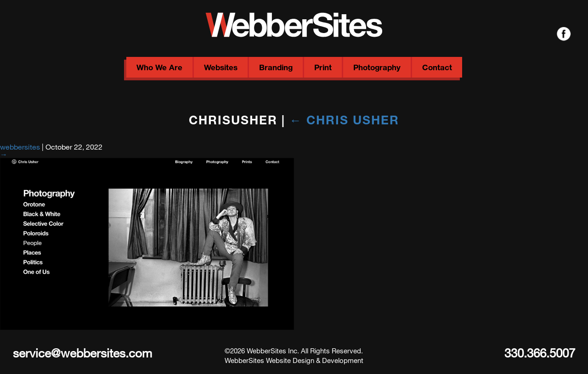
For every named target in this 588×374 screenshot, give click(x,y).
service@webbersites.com (82, 353)
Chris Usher (344, 120)
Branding (276, 67)
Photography (377, 67)
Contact (437, 67)
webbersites (20, 147)
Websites (221, 67)
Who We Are (159, 67)
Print (323, 67)
